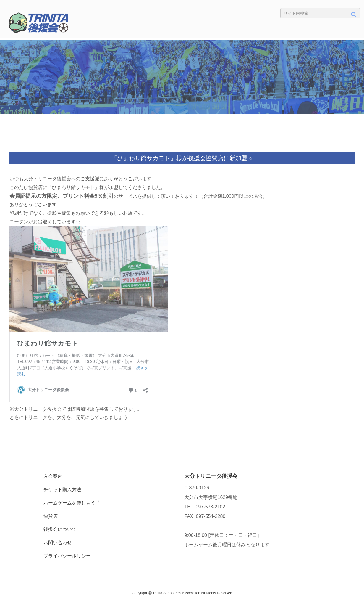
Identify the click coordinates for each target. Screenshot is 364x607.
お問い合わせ (58, 543)
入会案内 (53, 476)
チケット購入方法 (62, 490)
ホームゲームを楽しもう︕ (72, 503)
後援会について (60, 529)
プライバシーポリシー (67, 556)
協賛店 (51, 516)
